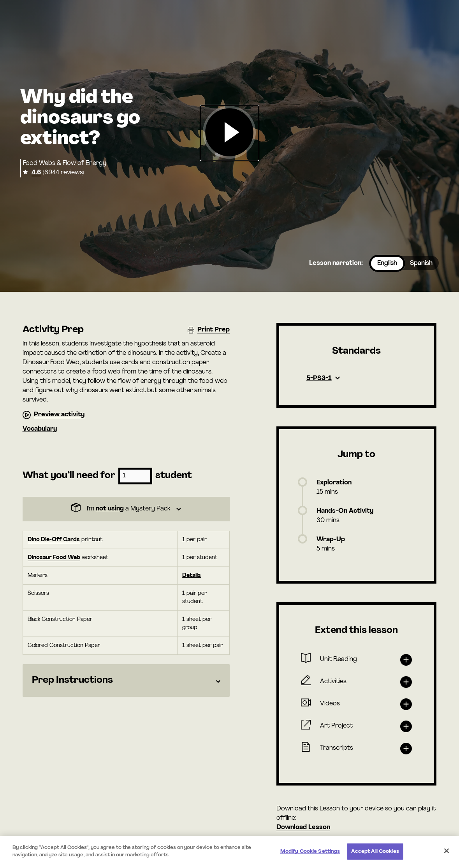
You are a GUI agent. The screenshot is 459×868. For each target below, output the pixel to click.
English (387, 263)
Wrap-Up (331, 540)
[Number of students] (135, 476)
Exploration (334, 483)
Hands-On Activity (345, 511)
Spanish (421, 263)
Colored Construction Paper (64, 646)
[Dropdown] (126, 509)
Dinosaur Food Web (54, 558)
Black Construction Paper (60, 620)
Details (192, 576)
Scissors (38, 594)
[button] (229, 133)
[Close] (447, 850)
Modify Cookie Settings (310, 851)
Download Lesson (303, 828)
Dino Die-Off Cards (54, 540)
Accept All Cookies (375, 851)
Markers (38, 576)
